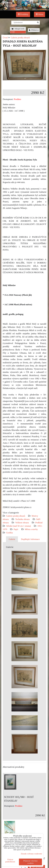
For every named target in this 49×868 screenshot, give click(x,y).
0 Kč (13, 32)
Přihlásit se (34, 30)
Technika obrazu (22, 519)
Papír (16, 529)
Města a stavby (31, 529)
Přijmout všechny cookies (30, 862)
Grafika (9, 533)
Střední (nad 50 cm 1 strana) (18, 526)
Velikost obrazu (22, 523)
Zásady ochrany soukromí (31, 854)
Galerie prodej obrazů (16, 516)
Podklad (39, 523)
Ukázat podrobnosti (10, 861)
